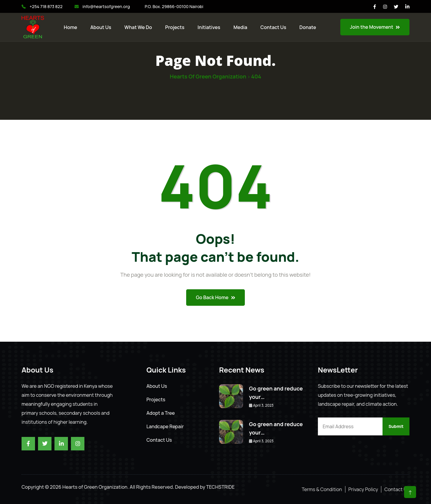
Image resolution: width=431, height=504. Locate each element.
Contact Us (159, 440)
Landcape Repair (165, 426)
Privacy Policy (363, 489)
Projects (175, 27)
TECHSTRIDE (220, 487)
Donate (308, 27)
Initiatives (209, 27)
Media (240, 27)
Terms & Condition (322, 489)
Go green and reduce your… (276, 393)
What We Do (138, 27)
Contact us (273, 27)
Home (70, 27)
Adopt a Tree (161, 413)
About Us (101, 27)
